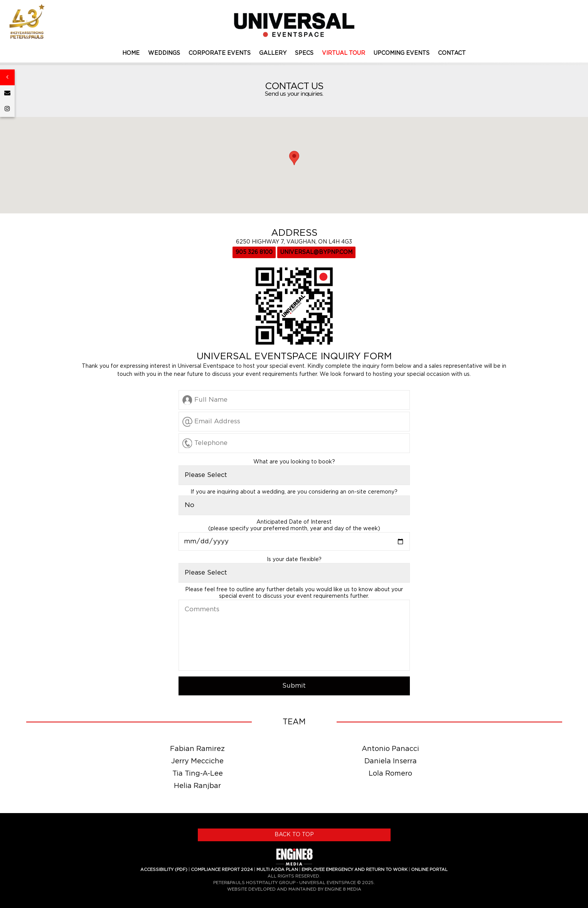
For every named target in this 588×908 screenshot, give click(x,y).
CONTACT (452, 53)
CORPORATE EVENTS (220, 53)
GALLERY (273, 53)
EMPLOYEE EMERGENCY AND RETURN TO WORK (355, 870)
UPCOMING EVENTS (402, 53)
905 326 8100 (254, 252)
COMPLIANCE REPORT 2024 (222, 870)
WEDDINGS (164, 53)
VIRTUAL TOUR (344, 53)
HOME (131, 53)
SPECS (304, 53)
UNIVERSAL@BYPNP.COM (316, 252)
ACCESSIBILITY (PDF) (164, 870)
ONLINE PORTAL (429, 870)
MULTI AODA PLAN (277, 870)
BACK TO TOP (294, 835)
